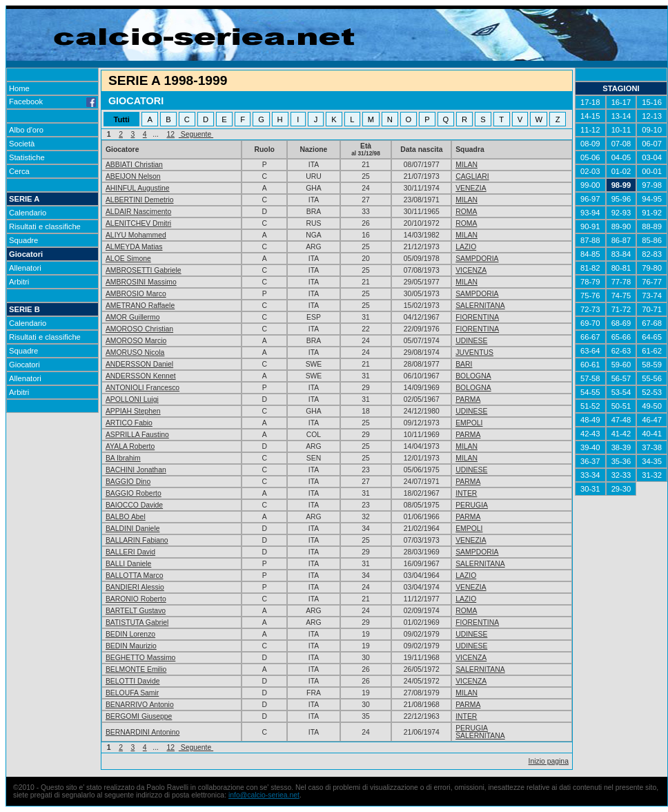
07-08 (621, 144)
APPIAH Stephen (133, 411)
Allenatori (25, 268)
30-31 (590, 489)
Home (19, 88)
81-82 (590, 268)
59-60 (621, 365)
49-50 (652, 406)
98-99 (621, 185)
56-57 (621, 378)
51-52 (590, 406)
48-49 (590, 420)
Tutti (121, 119)
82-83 (652, 254)
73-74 (652, 296)
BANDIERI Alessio (135, 587)
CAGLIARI (472, 176)
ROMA (466, 212)
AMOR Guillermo (133, 317)
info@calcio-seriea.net (264, 795)
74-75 (621, 296)
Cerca (19, 171)
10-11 (621, 130)
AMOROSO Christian (139, 329)
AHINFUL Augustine (138, 188)
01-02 (621, 171)
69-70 (590, 323)
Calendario (28, 213)
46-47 (652, 420)
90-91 (590, 226)
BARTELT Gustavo (136, 611)
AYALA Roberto (130, 446)
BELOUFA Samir (132, 693)
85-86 (652, 240)
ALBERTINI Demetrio (140, 200)
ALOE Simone (128, 259)
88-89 (652, 226)
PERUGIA (472, 505)
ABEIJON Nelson (133, 176)
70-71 (652, 309)
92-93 (621, 213)
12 (171, 134)
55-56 (652, 378)
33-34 (590, 475)
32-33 (621, 475)
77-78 (621, 282)
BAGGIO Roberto (134, 493)
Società (22, 144)
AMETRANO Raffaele (140, 306)
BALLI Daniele (128, 564)
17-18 (590, 102)
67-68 (652, 323)
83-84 (621, 254)
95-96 (621, 199)
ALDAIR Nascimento (138, 212)
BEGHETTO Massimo (140, 658)
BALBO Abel (126, 517)
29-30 (621, 489)
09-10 (652, 130)
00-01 (652, 171)
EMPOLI (469, 423)
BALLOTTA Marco (135, 576)
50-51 (621, 406)
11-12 (590, 130)
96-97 (590, 199)
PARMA (468, 399)
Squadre (23, 240)
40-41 (652, 434)
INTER (466, 493)
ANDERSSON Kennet (141, 376)
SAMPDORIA (477, 259)
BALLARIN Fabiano (137, 540)
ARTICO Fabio (129, 423)
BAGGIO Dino (128, 482)
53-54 (621, 392)
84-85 (590, 254)
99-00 (590, 185)
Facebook (52, 101)
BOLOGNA (473, 376)
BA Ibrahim (123, 458)
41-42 (621, 434)
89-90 (621, 226)
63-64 (590, 351)
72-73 (590, 309)
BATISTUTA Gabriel (137, 622)
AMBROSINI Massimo (141, 282)
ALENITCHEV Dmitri (138, 223)
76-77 (652, 282)
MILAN (466, 165)
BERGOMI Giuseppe (139, 716)
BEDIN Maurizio (131, 646)
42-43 (590, 434)
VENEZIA (471, 188)
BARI (464, 364)
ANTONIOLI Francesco (143, 388)
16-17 (621, 102)
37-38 (652, 447)
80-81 (621, 268)
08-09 (590, 144)
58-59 (652, 365)
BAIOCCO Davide (134, 505)
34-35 (652, 461)
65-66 (621, 337)
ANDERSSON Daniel (139, 364)
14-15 (590, 116)
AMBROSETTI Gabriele (144, 270)
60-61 (590, 365)
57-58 (590, 378)
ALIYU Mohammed (136, 235)
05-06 (590, 157)
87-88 (590, 240)
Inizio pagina (549, 761)
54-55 (590, 392)
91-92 (652, 213)
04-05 (621, 157)
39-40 (590, 447)
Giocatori (26, 254)
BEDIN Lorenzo (130, 634)
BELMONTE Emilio (136, 669)
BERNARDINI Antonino (143, 732)
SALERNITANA (480, 306)
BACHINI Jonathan (136, 470)
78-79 (590, 282)
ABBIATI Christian (134, 165)
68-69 (621, 323)
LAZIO (466, 247)
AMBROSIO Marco (136, 294)
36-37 (590, 461)
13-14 (621, 116)
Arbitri (19, 282)
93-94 (590, 213)
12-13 (652, 116)
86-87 (621, 240)
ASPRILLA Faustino (137, 435)
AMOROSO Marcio (136, 341)
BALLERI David (130, 552)
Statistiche (27, 157)
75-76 (590, 296)
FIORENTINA (477, 317)
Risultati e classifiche (45, 226)
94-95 (652, 199)
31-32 (652, 475)
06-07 (652, 144)
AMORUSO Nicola (135, 352)
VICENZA (471, 270)
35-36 (621, 461)
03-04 (652, 157)
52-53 (652, 392)
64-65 (652, 337)
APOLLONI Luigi (132, 399)
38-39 (621, 447)
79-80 (652, 268)
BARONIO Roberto (136, 599)
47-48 (621, 420)
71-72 (621, 309)
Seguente (196, 134)
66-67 (590, 337)
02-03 (590, 171)
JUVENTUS (474, 352)
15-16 (652, 102)
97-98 (652, 185)
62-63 (621, 351)
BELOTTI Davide (133, 681)
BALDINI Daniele (133, 529)
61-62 (652, 351)
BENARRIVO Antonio (140, 705)
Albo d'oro (26, 130)
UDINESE (471, 341)
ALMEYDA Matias (134, 247)
